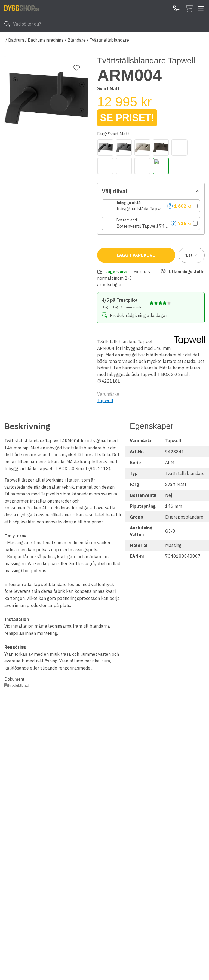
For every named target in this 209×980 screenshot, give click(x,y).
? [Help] (170, 206)
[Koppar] (105, 166)
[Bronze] (161, 147)
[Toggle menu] (201, 8)
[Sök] (7, 24)
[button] (151, 206)
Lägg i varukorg (136, 255)
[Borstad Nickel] (142, 147)
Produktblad (19, 685)
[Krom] (124, 166)
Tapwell (105, 400)
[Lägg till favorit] (77, 68)
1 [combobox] (192, 255)
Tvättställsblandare (109, 40)
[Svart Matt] (161, 166)
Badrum (16, 40)
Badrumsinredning (46, 40)
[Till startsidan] (22, 8)
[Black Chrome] (105, 147)
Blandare (77, 40)
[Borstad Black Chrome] (124, 147)
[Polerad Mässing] (142, 166)
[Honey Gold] (179, 147)
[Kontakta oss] (176, 8)
